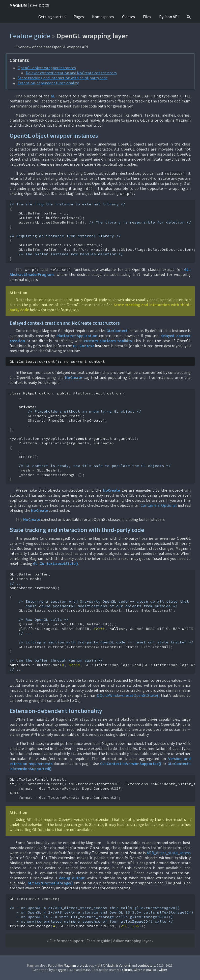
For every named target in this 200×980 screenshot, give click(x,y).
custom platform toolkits (108, 341)
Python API (169, 17)
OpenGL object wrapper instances (47, 68)
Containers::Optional (159, 505)
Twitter (162, 970)
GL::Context (117, 331)
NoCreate (74, 377)
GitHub (127, 970)
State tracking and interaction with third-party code (63, 78)
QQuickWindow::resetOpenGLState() (128, 695)
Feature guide (30, 36)
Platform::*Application (77, 336)
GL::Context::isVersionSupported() (131, 764)
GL (53, 96)
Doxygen (60, 970)
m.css (86, 970)
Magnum (18, 5)
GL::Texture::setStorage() (50, 883)
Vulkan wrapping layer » (133, 941)
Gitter (138, 970)
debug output (72, 878)
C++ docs (40, 5)
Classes (128, 17)
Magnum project (75, 966)
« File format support (65, 941)
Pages (79, 17)
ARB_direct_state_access (169, 853)
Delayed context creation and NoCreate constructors (71, 73)
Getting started (52, 17)
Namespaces (103, 17)
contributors (146, 966)
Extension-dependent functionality (48, 83)
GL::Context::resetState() (55, 563)
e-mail (148, 970)
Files (147, 17)
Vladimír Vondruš (119, 966)
